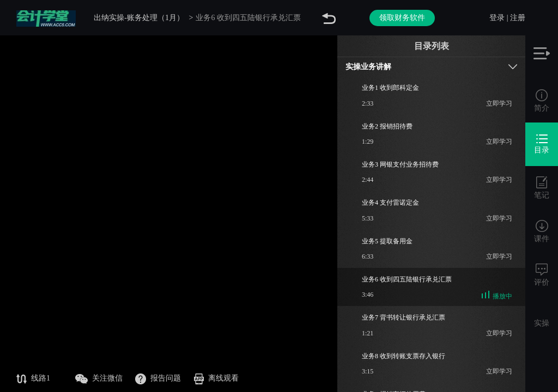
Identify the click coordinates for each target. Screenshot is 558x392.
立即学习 (499, 103)
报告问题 (158, 379)
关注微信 (99, 379)
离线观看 (216, 379)
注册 (518, 18)
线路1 (33, 379)
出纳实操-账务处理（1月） (139, 18)
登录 (497, 18)
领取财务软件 (402, 18)
